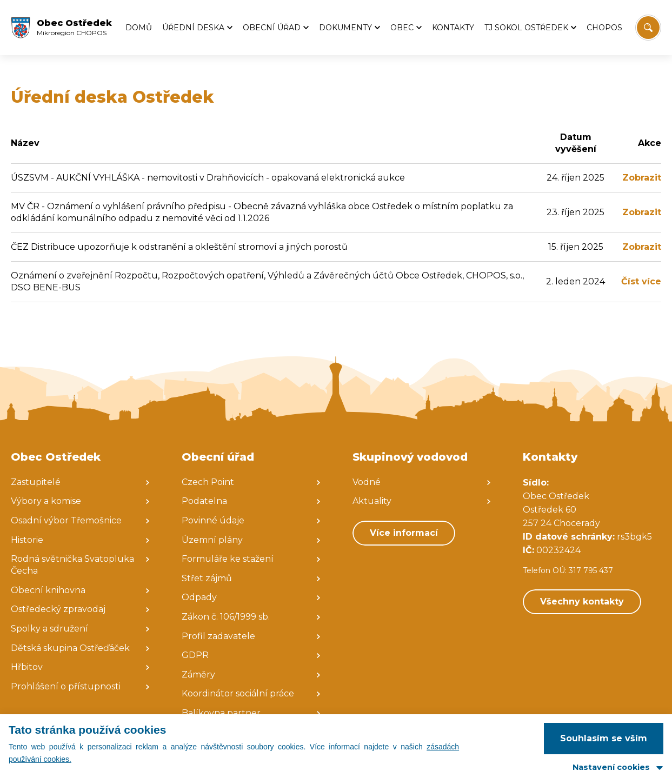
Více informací (404, 533)
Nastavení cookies (611, 767)
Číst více (641, 281)
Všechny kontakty (582, 602)
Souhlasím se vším (604, 738)
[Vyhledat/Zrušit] (648, 28)
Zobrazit (642, 178)
